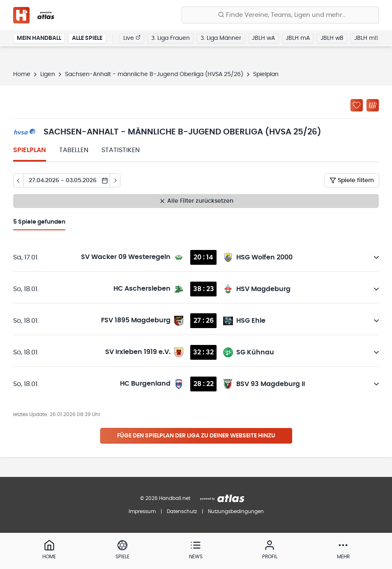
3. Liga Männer (221, 39)
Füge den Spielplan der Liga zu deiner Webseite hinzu (196, 436)
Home (22, 74)
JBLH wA (263, 39)
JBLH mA (298, 39)
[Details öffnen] (376, 257)
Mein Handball (39, 39)
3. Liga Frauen (171, 39)
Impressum (142, 511)
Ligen (48, 74)
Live (132, 38)
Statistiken (121, 150)
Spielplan (30, 150)
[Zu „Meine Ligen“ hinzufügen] (357, 105)
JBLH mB (366, 39)
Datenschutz (182, 511)
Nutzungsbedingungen (236, 511)
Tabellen (74, 150)
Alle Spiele (87, 39)
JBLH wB (332, 39)
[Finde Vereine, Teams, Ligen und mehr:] (280, 15)
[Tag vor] (115, 180)
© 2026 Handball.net (165, 498)
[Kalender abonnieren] (373, 105)
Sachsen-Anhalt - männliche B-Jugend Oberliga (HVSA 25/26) (154, 74)
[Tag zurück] (18, 180)
